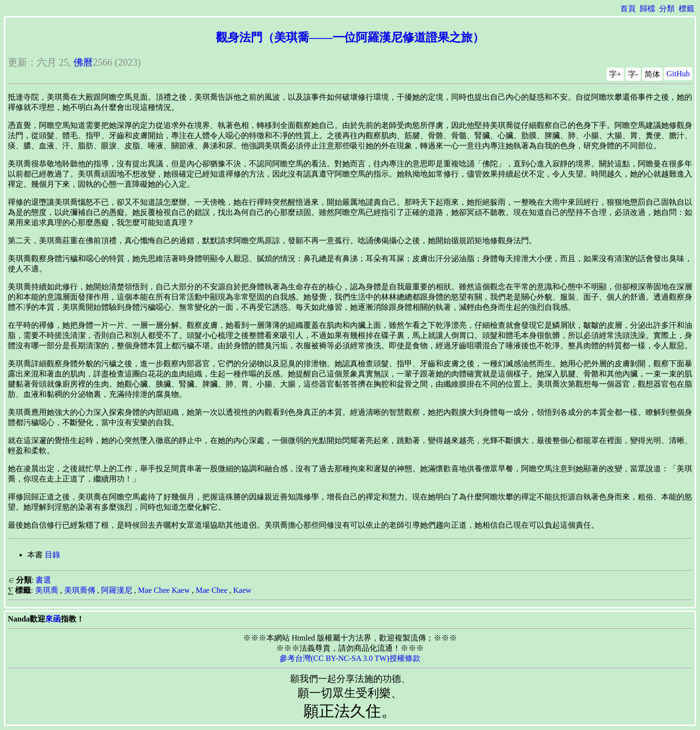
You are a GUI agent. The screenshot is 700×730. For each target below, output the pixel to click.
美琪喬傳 (80, 590)
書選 (43, 580)
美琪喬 (47, 590)
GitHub (678, 74)
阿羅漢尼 (117, 590)
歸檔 (647, 9)
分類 (667, 9)
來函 (53, 619)
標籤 (686, 9)
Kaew (242, 590)
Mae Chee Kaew (164, 590)
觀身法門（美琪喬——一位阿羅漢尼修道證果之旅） (350, 37)
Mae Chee (211, 590)
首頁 (628, 9)
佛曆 (83, 62)
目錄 (52, 555)
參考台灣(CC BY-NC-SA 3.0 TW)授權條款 (350, 658)
